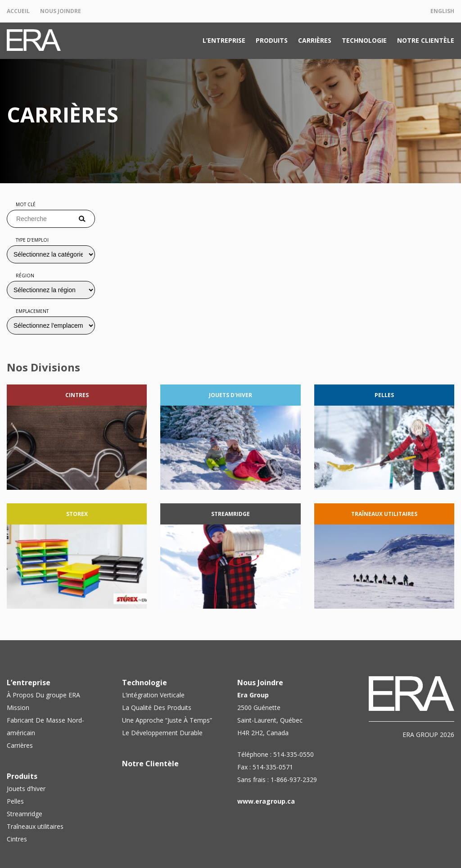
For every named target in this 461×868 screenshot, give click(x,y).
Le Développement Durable (162, 733)
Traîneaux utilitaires (35, 826)
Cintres (17, 839)
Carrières (315, 40)
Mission (18, 708)
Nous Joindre (61, 11)
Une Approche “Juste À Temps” (167, 720)
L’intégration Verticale (153, 695)
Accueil (18, 11)
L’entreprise (224, 40)
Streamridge (25, 814)
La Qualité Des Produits (157, 708)
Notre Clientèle (426, 40)
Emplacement (32, 311)
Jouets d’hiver (26, 789)
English (442, 11)
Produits (272, 40)
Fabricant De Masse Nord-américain (45, 726)
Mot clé (26, 204)
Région (25, 276)
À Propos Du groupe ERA (43, 695)
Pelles (15, 801)
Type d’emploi (32, 240)
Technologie (364, 40)
